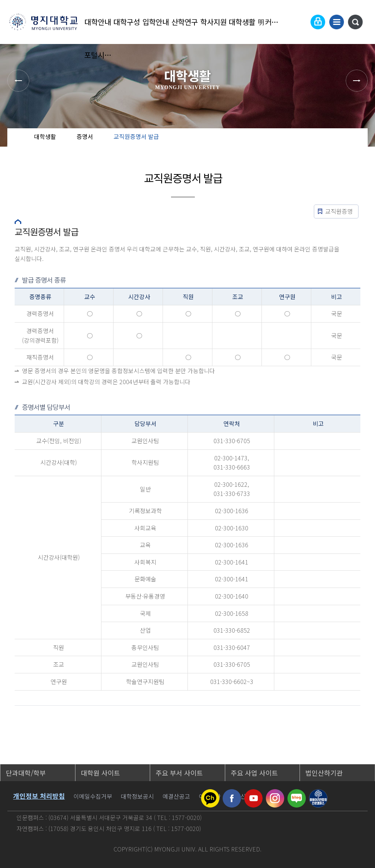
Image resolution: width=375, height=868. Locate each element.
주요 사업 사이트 (254, 773)
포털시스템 (98, 55)
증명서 (85, 136)
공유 (326, 143)
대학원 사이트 (101, 773)
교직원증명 (339, 211)
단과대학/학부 (26, 773)
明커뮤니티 (271, 22)
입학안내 (156, 22)
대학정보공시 (137, 796)
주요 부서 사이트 (179, 773)
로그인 (318, 22)
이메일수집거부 (93, 796)
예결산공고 (176, 796)
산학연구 (185, 22)
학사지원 (214, 22)
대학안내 (98, 22)
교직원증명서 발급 (136, 136)
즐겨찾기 (349, 143)
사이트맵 (337, 22)
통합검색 (355, 22)
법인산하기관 (324, 773)
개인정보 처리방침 (39, 796)
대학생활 (242, 22)
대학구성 (127, 22)
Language (300, 22)
